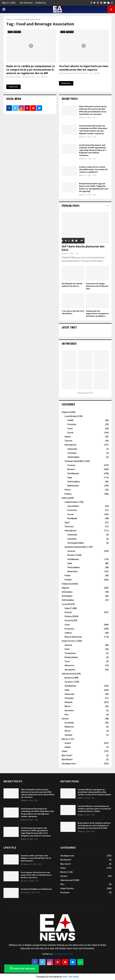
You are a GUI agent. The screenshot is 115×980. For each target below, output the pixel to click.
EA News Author (15, 77)
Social (70, 433)
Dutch (64, 498)
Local (10, 32)
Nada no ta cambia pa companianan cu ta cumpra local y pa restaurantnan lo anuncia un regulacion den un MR (31, 70)
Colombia (72, 453)
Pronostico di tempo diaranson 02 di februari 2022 (97, 286)
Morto (65, 739)
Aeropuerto (70, 670)
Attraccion (69, 665)
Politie (68, 576)
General (68, 645)
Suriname (69, 711)
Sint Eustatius (74, 482)
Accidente (69, 723)
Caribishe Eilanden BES (75, 547)
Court (70, 429)
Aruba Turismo (69, 641)
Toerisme (69, 527)
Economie (72, 510)
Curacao (71, 465)
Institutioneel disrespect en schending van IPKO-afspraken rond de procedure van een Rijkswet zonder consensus (93, 130)
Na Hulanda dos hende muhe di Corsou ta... (72, 285)
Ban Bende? (67, 760)
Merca (68, 706)
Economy (72, 424)
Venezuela (72, 449)
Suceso (65, 719)
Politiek (68, 580)
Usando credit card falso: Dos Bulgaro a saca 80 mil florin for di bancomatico (36, 858)
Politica (68, 616)
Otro (67, 715)
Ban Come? (67, 755)
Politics (68, 494)
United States (73, 457)
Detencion (69, 727)
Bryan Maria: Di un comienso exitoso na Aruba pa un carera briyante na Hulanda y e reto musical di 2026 (94, 826)
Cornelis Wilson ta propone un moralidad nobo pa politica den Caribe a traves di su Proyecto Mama (94, 792)
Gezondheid (73, 506)
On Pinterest (69, 344)
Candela (68, 735)
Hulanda (68, 702)
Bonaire (71, 469)
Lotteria (68, 633)
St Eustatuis (67, 592)
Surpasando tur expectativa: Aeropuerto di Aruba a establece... (97, 314)
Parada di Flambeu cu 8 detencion (36, 889)
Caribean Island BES (74, 461)
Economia (69, 629)
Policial (68, 612)
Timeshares (70, 653)
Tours (67, 661)
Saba (70, 478)
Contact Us (40, 3)
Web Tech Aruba (71, 977)
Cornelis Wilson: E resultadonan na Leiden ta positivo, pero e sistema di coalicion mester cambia (94, 809)
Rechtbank (72, 518)
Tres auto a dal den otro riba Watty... (73, 312)
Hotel (67, 649)
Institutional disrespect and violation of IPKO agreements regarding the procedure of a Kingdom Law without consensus (93, 150)
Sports (68, 437)
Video (65, 751)
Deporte (65, 588)
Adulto (68, 747)
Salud (67, 608)
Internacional (68, 674)
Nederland (72, 571)
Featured (17, 32)
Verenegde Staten (76, 543)
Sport (67, 522)
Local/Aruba (70, 416)
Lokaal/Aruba (71, 502)
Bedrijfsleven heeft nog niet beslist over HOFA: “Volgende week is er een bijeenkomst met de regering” (94, 187)
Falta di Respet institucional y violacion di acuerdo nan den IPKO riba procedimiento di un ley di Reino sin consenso (93, 110)
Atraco (68, 731)
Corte (67, 625)
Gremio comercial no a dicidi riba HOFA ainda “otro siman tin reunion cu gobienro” (93, 169)
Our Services (26, 3)
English (65, 412)
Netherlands (73, 486)
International (70, 445)
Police (68, 490)
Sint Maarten (73, 473)
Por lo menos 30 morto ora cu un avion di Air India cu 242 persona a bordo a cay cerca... (36, 875)
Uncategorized (69, 764)
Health (70, 420)
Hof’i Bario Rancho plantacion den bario (83, 248)
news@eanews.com (63, 954)
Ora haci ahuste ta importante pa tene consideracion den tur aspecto (84, 68)
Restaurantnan (71, 657)
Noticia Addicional (73, 637)
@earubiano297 (85, 393)
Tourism (68, 441)
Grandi (68, 743)
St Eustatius (67, 596)
